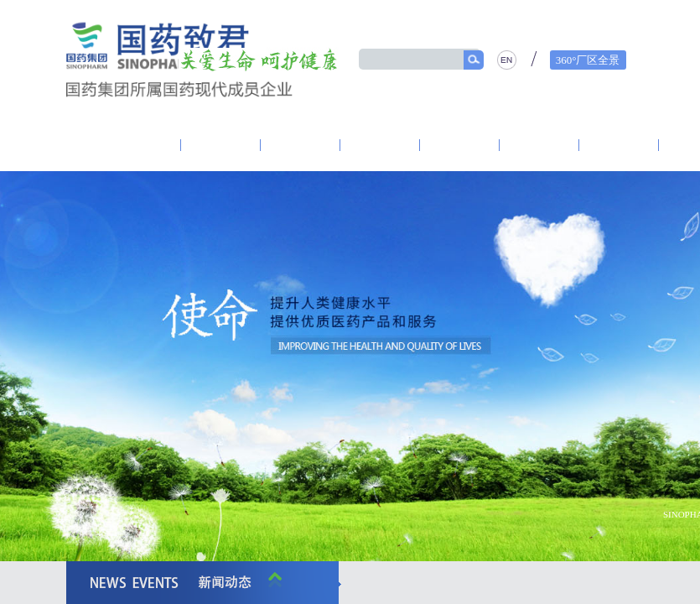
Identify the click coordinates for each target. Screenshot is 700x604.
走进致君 (141, 145)
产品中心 (540, 145)
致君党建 (221, 145)
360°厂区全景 (588, 60)
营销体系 (460, 145)
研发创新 (381, 145)
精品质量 (620, 145)
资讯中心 (301, 145)
